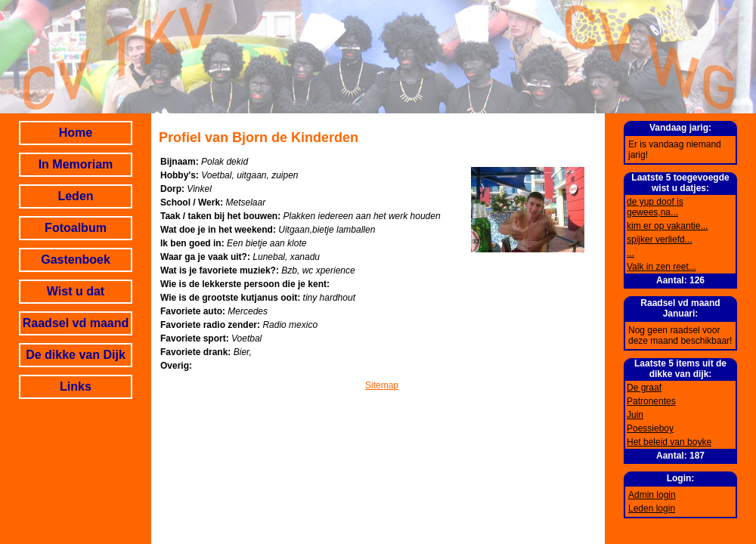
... (631, 253)
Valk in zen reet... (661, 267)
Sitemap (382, 385)
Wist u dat (76, 291)
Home (76, 133)
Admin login (652, 495)
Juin (635, 415)
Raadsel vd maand (76, 323)
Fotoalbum (76, 228)
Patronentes (651, 401)
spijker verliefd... (660, 240)
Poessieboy (650, 428)
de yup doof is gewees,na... (655, 207)
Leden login (652, 508)
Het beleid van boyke (669, 442)
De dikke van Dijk (76, 355)
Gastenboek (76, 260)
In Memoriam (76, 164)
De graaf (644, 388)
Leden (75, 196)
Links (76, 386)
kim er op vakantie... (667, 226)
